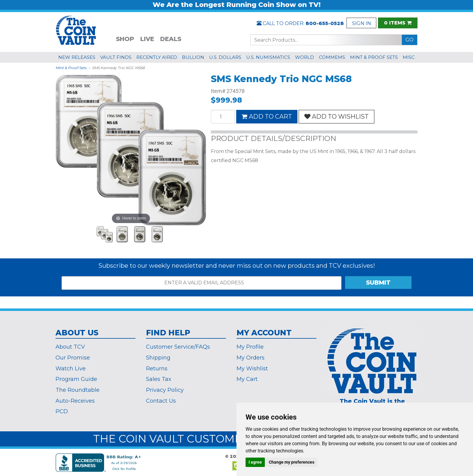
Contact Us (161, 401)
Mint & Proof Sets (71, 68)
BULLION (193, 57)
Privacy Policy (165, 390)
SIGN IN (362, 23)
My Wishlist (252, 369)
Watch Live (71, 369)
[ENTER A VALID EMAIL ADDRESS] (202, 283)
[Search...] (326, 40)
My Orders (251, 358)
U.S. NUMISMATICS (268, 57)
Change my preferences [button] (292, 462)
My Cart (247, 379)
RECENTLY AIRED (157, 57)
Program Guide (76, 379)
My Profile (250, 347)
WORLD (305, 57)
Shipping (158, 358)
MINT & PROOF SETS (374, 57)
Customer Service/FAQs (178, 347)
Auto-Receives (75, 401)
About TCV (70, 347)
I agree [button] (255, 462)
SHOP (125, 39)
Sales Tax (159, 379)
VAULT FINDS (116, 57)
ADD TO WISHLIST (336, 117)
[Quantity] (223, 117)
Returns (157, 369)
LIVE (147, 39)
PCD (62, 411)
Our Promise (73, 358)
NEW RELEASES (77, 57)
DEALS (171, 39)
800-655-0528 (325, 23)
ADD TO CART (267, 117)
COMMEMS (332, 57)
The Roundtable (78, 390)
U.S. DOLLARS (225, 57)
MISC (409, 57)
